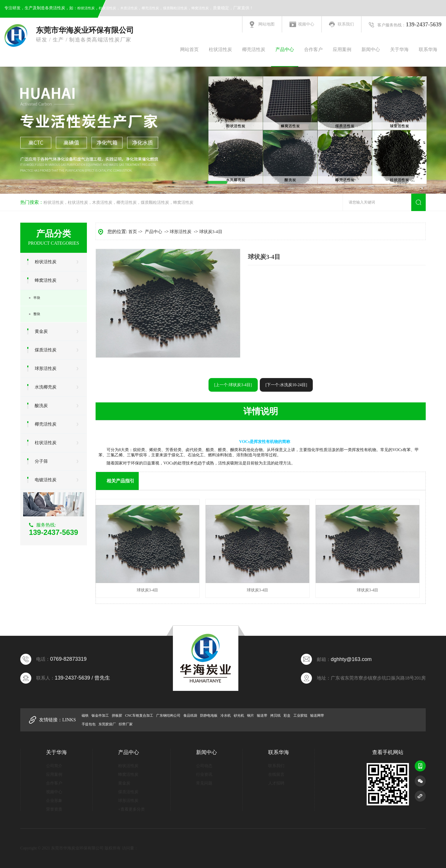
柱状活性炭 (107, 8)
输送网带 (317, 716)
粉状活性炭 (86, 8)
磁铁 (85, 716)
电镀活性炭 (46, 480)
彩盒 (287, 716)
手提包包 (89, 724)
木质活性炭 (129, 8)
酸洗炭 (41, 406)
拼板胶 (117, 716)
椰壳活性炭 (150, 8)
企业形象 (54, 801)
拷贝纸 (275, 716)
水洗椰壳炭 (46, 387)
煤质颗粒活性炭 (175, 8)
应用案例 (342, 49)
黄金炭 (41, 331)
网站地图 (266, 24)
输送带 (262, 716)
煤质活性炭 (46, 350)
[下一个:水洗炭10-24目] (286, 385)
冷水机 (226, 716)
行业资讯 (204, 775)
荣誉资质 (54, 809)
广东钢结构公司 (168, 716)
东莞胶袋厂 (107, 724)
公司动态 (204, 766)
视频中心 (306, 24)
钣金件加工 (100, 716)
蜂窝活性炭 (200, 8)
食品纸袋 (190, 716)
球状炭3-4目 (211, 232)
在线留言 (276, 775)
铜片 (251, 716)
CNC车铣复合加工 (139, 716)
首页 (133, 232)
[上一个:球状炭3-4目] (233, 385)
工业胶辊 (300, 716)
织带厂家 (126, 724)
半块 (37, 298)
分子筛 (41, 461)
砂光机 (239, 716)
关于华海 (399, 49)
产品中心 (285, 49)
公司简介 (54, 766)
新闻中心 (371, 49)
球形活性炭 (46, 368)
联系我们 (346, 24)
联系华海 (428, 49)
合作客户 (313, 49)
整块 (37, 314)
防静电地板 (209, 716)
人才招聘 (276, 783)
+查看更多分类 (131, 809)
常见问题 (204, 783)
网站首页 (189, 49)
